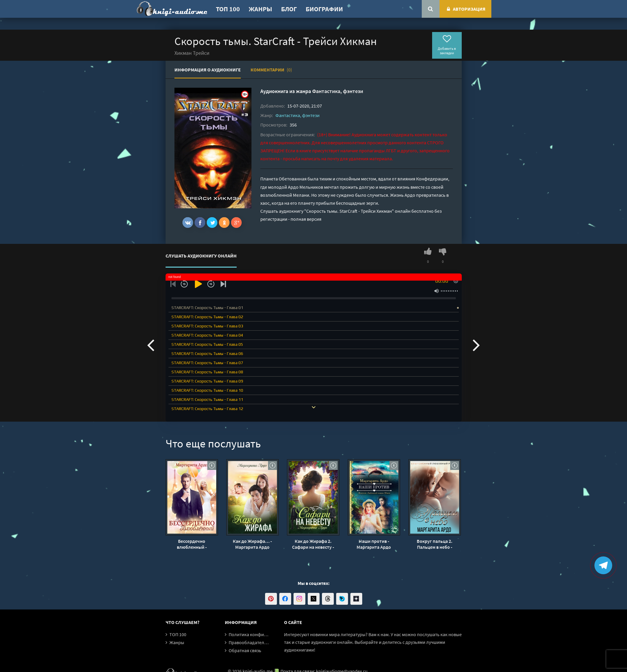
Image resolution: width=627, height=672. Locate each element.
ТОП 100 (228, 9)
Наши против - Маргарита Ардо (374, 544)
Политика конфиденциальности (263, 634)
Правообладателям (249, 642)
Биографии (324, 9)
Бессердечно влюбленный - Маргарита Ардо (192, 544)
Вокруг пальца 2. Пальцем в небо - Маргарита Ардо (434, 544)
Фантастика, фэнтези (338, 91)
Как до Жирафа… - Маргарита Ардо (252, 544)
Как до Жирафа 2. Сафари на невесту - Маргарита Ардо (313, 544)
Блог (289, 9)
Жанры (260, 9)
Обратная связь (245, 650)
